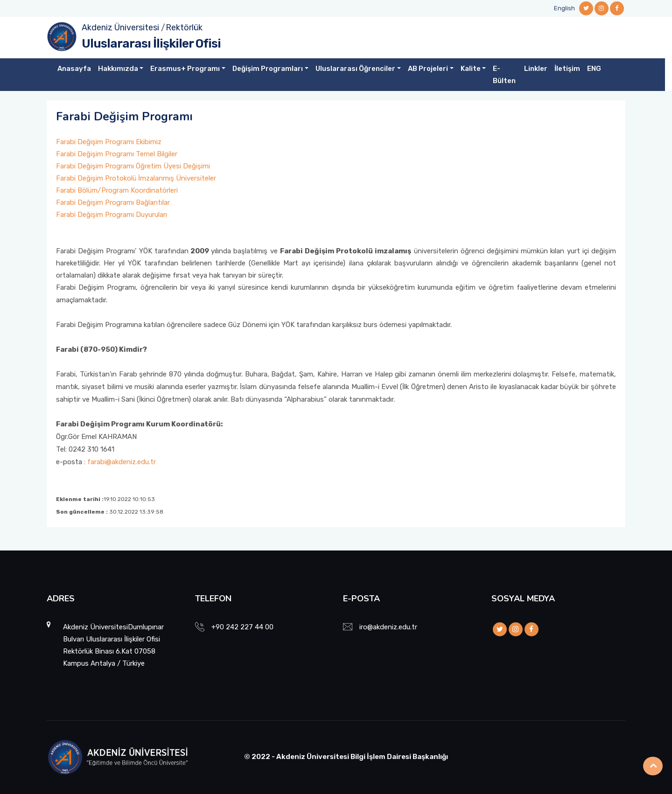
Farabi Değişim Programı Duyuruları (112, 215)
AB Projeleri (428, 69)
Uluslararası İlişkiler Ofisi (151, 44)
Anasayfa (74, 69)
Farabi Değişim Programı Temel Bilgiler (117, 154)
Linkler (536, 69)
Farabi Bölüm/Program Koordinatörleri (117, 190)
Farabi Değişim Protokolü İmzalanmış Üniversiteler (136, 178)
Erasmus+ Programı (185, 69)
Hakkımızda (118, 69)
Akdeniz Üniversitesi (120, 28)
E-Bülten (504, 75)
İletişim (567, 69)
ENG (594, 69)
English (564, 8)
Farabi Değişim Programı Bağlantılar (113, 202)
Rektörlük (184, 28)
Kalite (471, 69)
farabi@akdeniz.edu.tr (122, 462)
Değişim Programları (268, 69)
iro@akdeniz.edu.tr (388, 627)
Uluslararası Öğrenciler (355, 69)
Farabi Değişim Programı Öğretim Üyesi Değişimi (133, 166)
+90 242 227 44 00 (242, 627)
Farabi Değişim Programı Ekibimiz (109, 142)
